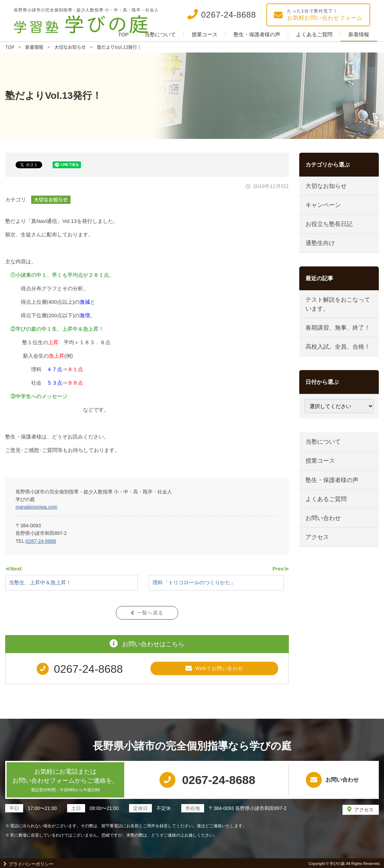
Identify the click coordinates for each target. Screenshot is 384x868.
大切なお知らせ (51, 199)
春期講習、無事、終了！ (338, 328)
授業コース (205, 34)
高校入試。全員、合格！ (338, 347)
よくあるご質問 (314, 34)
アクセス (317, 539)
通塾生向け (320, 243)
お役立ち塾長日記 (329, 224)
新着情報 (359, 34)
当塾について (160, 34)
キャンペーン (323, 205)
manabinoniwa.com (36, 507)
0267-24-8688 (41, 541)
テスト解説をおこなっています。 (338, 305)
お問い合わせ (323, 520)
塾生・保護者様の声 (257, 34)
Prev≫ (281, 569)
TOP (123, 34)
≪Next (13, 569)
